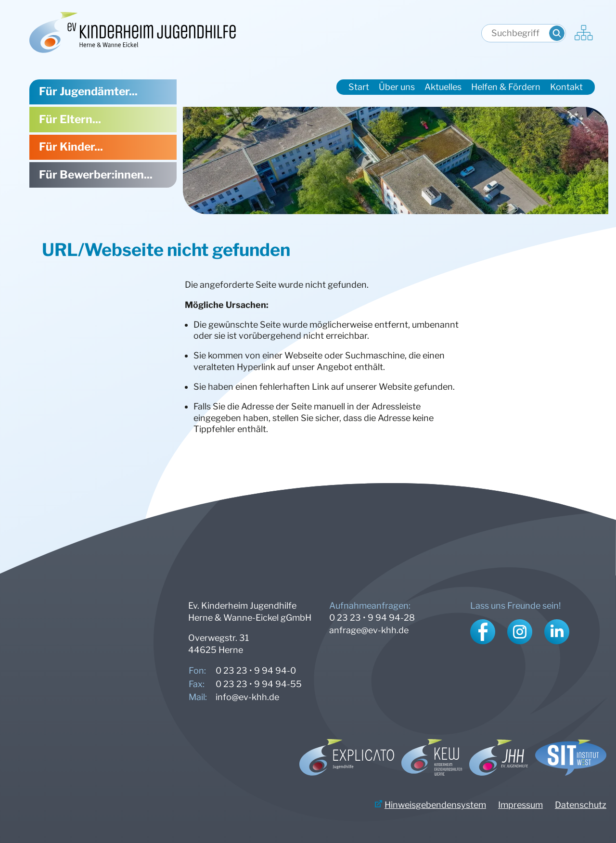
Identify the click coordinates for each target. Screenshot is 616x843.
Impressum (520, 805)
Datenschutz (581, 805)
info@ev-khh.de (247, 697)
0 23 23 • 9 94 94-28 (372, 618)
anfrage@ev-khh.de (369, 630)
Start (359, 87)
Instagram (520, 632)
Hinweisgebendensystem (435, 805)
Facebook (483, 632)
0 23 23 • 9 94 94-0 (256, 671)
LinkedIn (557, 632)
